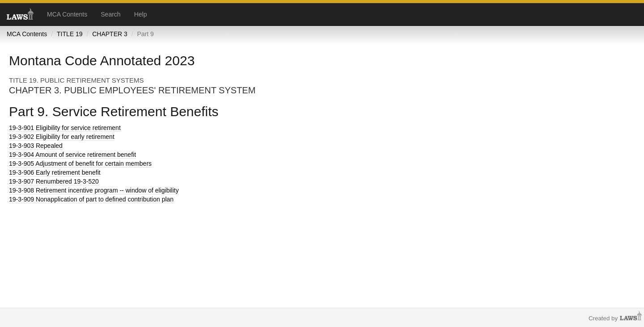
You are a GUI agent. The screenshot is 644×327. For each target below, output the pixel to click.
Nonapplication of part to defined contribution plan (91, 199)
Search (110, 14)
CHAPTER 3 (110, 34)
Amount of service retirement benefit (72, 155)
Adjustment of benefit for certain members (80, 163)
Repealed (36, 146)
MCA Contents (67, 14)
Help (141, 14)
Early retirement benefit (55, 172)
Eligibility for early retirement (62, 137)
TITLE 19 (70, 34)
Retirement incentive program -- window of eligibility (94, 190)
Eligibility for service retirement (65, 128)
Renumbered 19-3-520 (54, 181)
